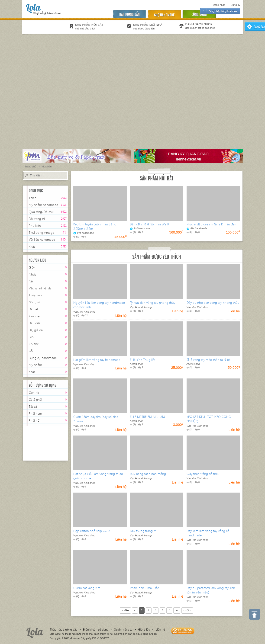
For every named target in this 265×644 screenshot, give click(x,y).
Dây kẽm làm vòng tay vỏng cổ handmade (208, 533)
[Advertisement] (47, 85)
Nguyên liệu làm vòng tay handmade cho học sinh (99, 305)
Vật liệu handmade (42, 239)
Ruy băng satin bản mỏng (148, 474)
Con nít (34, 392)
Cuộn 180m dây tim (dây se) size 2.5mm (96, 419)
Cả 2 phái (35, 399)
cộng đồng (199, 14)
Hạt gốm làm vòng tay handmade (97, 360)
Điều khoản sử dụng (95, 630)
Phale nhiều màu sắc (144, 588)
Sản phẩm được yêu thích (157, 256)
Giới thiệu (144, 630)
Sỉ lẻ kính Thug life (143, 360)
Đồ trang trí (37, 219)
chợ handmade (164, 14)
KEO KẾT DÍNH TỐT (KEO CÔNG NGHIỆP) (209, 419)
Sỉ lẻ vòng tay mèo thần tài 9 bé (208, 360)
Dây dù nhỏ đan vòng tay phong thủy (213, 303)
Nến (32, 281)
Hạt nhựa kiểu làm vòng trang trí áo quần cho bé (98, 476)
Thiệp (33, 198)
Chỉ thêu (35, 344)
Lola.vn (35, 633)
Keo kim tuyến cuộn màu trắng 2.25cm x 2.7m (95, 226)
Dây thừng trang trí (143, 531)
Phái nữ (34, 420)
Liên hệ (160, 630)
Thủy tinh (35, 295)
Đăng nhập (219, 5)
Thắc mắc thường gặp (64, 630)
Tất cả (33, 406)
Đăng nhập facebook (220, 11)
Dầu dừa (35, 323)
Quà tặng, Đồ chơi (42, 212)
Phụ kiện (35, 226)
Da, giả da (36, 330)
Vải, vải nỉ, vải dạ (40, 288)
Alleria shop (137, 364)
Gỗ (31, 351)
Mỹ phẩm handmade (43, 205)
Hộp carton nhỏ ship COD (91, 531)
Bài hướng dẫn (129, 14)
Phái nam (35, 413)
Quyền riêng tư (123, 630)
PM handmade (84, 233)
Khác (32, 246)
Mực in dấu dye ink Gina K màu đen (211, 224)
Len (31, 337)
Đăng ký (235, 5)
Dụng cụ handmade (43, 358)
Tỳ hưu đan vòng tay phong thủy (153, 303)
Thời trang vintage (41, 233)
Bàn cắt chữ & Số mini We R (150, 224)
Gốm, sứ (34, 302)
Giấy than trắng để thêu (203, 474)
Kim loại (34, 316)
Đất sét (33, 309)
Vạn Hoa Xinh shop (84, 312)
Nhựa (33, 274)
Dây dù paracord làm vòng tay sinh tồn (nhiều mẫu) (211, 590)
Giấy (32, 267)
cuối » (187, 610)
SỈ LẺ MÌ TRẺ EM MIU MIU (147, 417)
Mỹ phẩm (35, 365)
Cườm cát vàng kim (87, 588)
